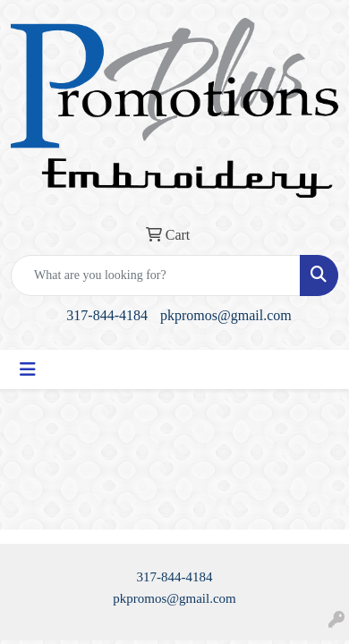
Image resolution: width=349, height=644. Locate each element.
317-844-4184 (107, 315)
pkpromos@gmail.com (226, 315)
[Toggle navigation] (28, 369)
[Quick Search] (156, 275)
